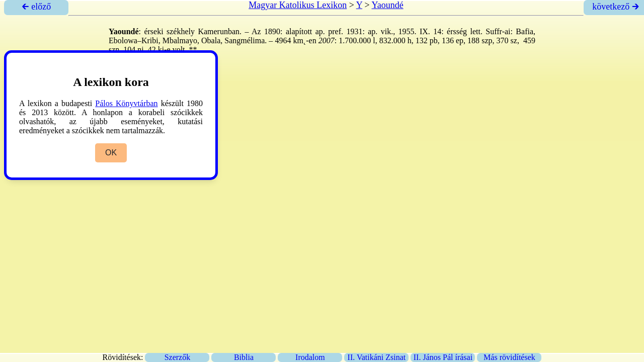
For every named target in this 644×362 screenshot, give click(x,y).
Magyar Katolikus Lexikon (298, 5)
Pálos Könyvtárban (126, 103)
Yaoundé (388, 5)
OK (111, 153)
